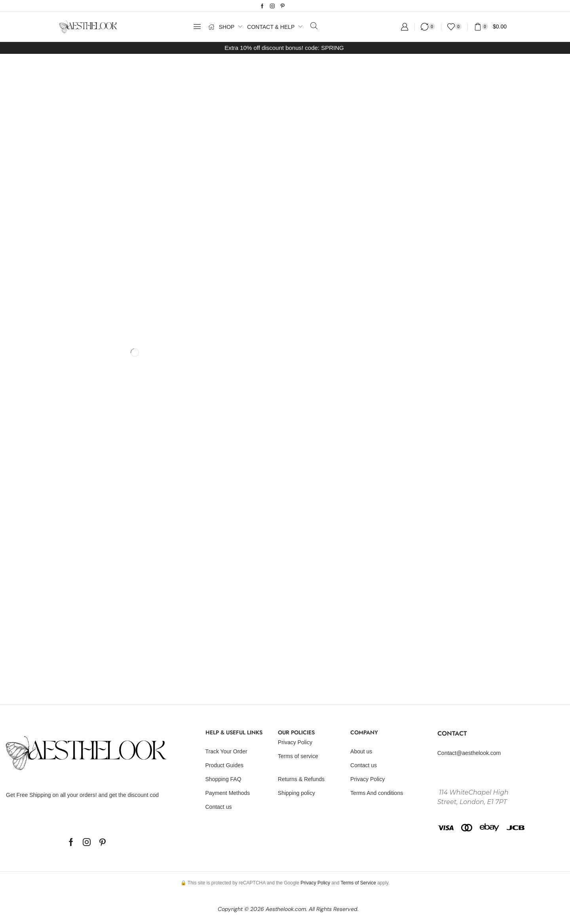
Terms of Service (358, 883)
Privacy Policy (315, 883)
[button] (197, 27)
